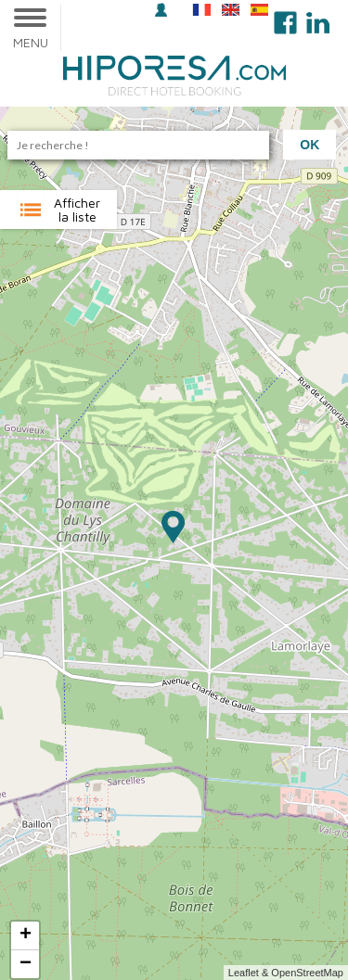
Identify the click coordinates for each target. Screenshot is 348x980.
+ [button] (26, 935)
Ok (309, 145)
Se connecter (161, 10)
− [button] (26, 964)
